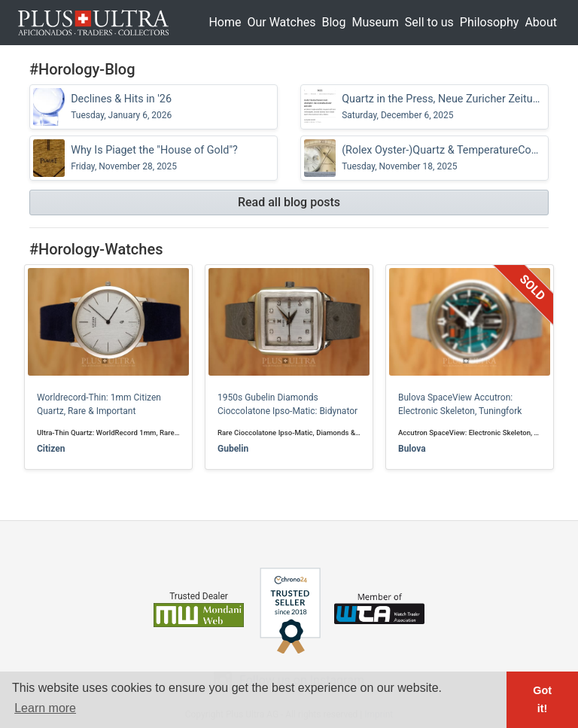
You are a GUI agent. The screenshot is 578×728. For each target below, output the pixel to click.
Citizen (51, 449)
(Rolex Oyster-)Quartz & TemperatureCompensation (443, 158)
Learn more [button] (45, 708)
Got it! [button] (542, 699)
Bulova (412, 449)
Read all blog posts (289, 202)
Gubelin (233, 449)
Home (225, 22)
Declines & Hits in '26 (121, 107)
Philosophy (490, 22)
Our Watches (281, 22)
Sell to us (429, 22)
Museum (375, 22)
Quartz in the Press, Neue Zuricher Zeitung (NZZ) (443, 107)
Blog (333, 22)
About (541, 22)
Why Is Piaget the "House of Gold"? (154, 158)
